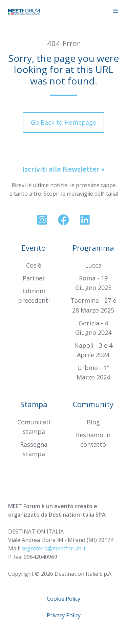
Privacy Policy (64, 615)
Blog (93, 422)
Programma (93, 248)
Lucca (93, 265)
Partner (34, 278)
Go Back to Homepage (63, 122)
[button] (115, 11)
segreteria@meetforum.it (54, 548)
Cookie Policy (63, 599)
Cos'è (34, 265)
